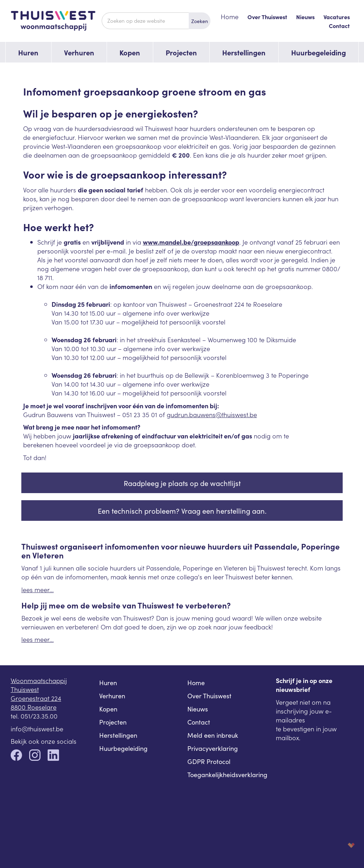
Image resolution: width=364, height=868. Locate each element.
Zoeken (200, 21)
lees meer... (38, 589)
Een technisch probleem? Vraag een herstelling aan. (182, 511)
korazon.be (340, 845)
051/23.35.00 (39, 716)
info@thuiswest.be (37, 729)
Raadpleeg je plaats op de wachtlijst (182, 483)
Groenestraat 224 (36, 698)
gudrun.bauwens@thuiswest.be (212, 414)
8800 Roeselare (34, 707)
